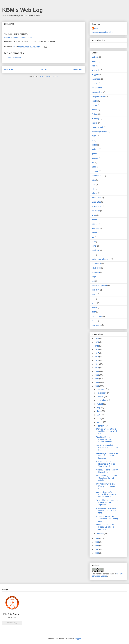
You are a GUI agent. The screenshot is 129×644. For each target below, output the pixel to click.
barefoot (95, 61)
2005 (97, 386)
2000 (97, 553)
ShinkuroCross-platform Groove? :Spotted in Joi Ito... (107, 448)
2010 (97, 368)
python (94, 233)
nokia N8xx (96, 198)
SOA (94, 255)
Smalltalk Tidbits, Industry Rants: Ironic (107, 471)
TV (93, 299)
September (102, 400)
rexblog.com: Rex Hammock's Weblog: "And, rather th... (106, 464)
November (101, 393)
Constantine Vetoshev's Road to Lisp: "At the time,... (106, 511)
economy (95, 118)
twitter (94, 303)
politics (95, 224)
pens (94, 215)
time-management (99, 286)
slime (94, 246)
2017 (97, 353)
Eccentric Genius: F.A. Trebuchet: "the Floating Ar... (107, 519)
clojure (94, 83)
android (95, 57)
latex (94, 180)
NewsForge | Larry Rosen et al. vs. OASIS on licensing (107, 456)
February (101, 426)
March (100, 422)
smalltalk (95, 250)
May (99, 415)
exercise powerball (99, 132)
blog (93, 66)
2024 (97, 338)
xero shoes (96, 325)
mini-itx (95, 193)
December (101, 389)
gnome (95, 154)
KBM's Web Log (22, 10)
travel (94, 294)
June (99, 411)
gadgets (95, 149)
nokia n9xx (96, 202)
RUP (94, 242)
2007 (97, 379)
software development (101, 259)
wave (94, 321)
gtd (93, 162)
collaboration (97, 88)
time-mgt (95, 290)
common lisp (97, 92)
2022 (97, 346)
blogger (95, 75)
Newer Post (10, 69)
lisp (93, 189)
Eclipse (95, 114)
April (99, 418)
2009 (97, 371)
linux (94, 184)
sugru (94, 277)
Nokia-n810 (96, 206)
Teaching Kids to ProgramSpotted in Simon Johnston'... (105, 439)
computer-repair (98, 96)
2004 (97, 538)
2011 (97, 364)
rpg (93, 237)
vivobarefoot (97, 316)
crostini (95, 101)
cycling (95, 105)
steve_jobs (96, 268)
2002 (97, 546)
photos (94, 220)
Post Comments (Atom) (49, 76)
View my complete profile (102, 32)
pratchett (95, 228)
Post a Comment (14, 58)
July (99, 407)
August (100, 404)
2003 (97, 542)
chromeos (96, 79)
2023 (97, 342)
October (100, 397)
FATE (94, 136)
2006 (97, 382)
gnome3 (95, 158)
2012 (97, 360)
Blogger (78, 639)
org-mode (96, 211)
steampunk (96, 264)
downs (94, 110)
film (93, 140)
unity (94, 312)
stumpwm (96, 272)
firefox (94, 145)
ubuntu (95, 308)
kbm (96, 28)
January (100, 534)
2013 (97, 357)
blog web (95, 70)
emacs (94, 123)
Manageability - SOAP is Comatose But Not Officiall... (106, 478)
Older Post (78, 69)
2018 (97, 349)
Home (44, 69)
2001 (97, 549)
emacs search (97, 127)
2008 (97, 375)
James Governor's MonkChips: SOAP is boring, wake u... (106, 494)
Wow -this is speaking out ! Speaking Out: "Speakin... (107, 502)
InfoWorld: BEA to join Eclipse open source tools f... (106, 486)
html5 (94, 167)
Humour (95, 171)
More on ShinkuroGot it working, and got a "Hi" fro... (107, 431)
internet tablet (97, 176)
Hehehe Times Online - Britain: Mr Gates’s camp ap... (106, 527)
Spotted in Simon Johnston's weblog (18, 37)
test (93, 281)
